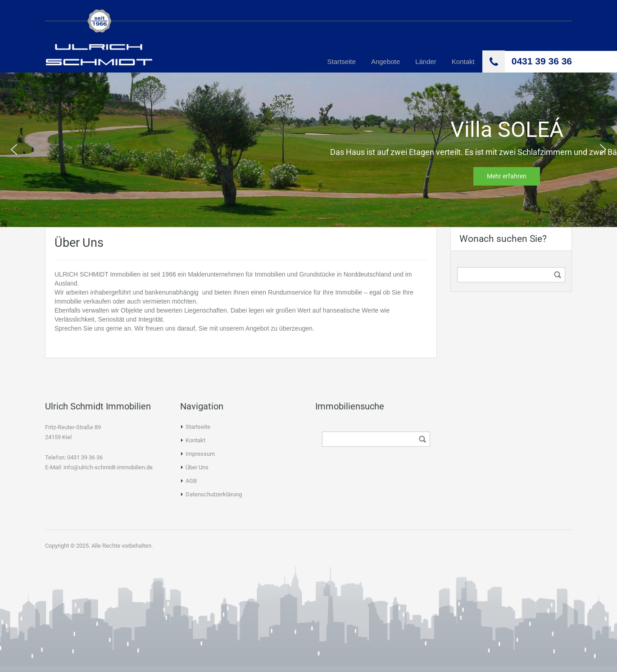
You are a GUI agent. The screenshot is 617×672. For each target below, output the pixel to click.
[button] (14, 150)
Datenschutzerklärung (214, 494)
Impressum (200, 454)
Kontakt (463, 61)
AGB (191, 481)
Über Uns (197, 467)
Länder (426, 61)
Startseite (342, 61)
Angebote (386, 61)
